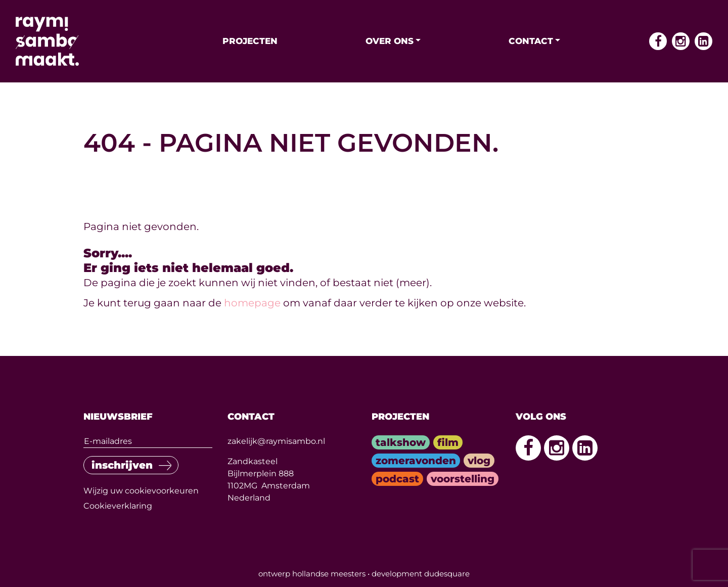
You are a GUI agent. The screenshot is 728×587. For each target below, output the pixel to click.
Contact (531, 41)
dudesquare (447, 574)
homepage (252, 303)
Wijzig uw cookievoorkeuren (141, 491)
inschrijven (122, 465)
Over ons (390, 41)
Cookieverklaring (118, 506)
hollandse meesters (329, 574)
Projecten (250, 41)
